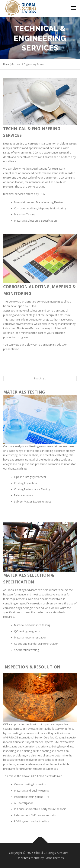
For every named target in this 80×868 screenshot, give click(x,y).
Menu (73, 8)
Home (6, 64)
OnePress (23, 858)
